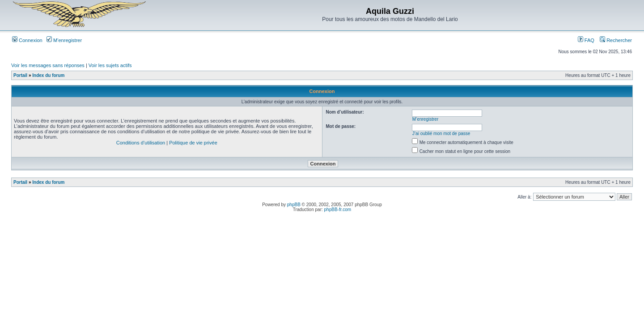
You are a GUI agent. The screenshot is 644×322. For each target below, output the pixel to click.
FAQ (586, 40)
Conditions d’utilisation (141, 143)
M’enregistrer (64, 40)
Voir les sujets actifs (110, 65)
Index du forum (48, 75)
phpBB (294, 205)
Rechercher (616, 40)
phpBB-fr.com (338, 210)
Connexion (27, 40)
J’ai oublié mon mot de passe (441, 133)
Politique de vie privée (193, 143)
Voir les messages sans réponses (48, 65)
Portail (20, 75)
